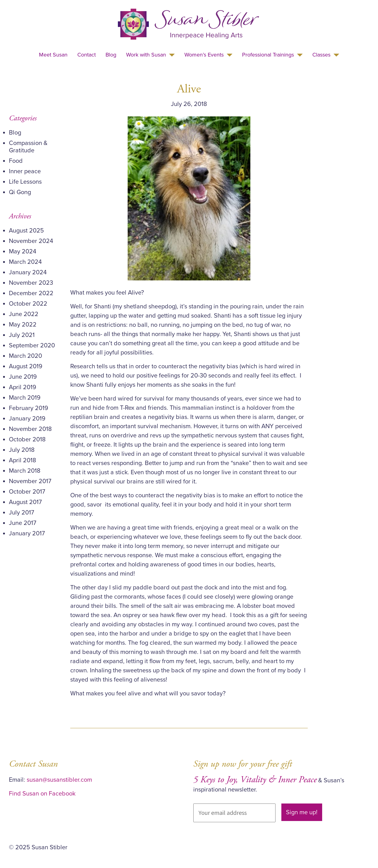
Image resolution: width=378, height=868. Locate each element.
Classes (321, 55)
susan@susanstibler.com (59, 780)
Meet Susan (53, 55)
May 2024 (23, 252)
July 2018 (22, 450)
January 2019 (27, 419)
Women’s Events (204, 55)
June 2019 (23, 377)
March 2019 (25, 398)
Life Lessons (25, 182)
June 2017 (23, 523)
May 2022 (23, 325)
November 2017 (30, 481)
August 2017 (25, 502)
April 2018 (23, 460)
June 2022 (24, 314)
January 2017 (27, 534)
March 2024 (25, 262)
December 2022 (31, 293)
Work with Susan (146, 55)
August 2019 (26, 366)
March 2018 (25, 471)
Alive (189, 89)
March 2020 (25, 356)
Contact (87, 55)
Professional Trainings (268, 55)
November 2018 (30, 429)
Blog (111, 55)
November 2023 (31, 283)
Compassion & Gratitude (28, 147)
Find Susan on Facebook (42, 794)
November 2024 (31, 241)
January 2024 (28, 272)
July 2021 (22, 335)
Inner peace (25, 171)
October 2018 (27, 440)
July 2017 (21, 513)
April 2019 (23, 387)
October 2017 (27, 492)
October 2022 (28, 304)
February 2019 (29, 408)
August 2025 (26, 231)
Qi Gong (20, 192)
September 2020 (32, 346)
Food (16, 161)
